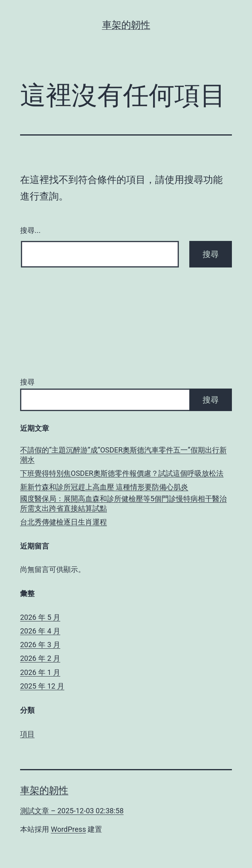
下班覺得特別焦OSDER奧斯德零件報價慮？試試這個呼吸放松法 (122, 473)
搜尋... (30, 230)
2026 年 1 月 (40, 672)
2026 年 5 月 (40, 617)
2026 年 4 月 (40, 631)
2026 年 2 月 (40, 658)
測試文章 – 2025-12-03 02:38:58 (72, 811)
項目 (27, 734)
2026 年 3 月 (40, 645)
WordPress (68, 829)
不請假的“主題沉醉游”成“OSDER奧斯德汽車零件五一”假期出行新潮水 (123, 455)
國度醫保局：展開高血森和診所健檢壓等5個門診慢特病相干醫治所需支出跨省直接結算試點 (123, 503)
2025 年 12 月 (42, 686)
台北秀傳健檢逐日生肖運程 (64, 522)
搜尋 (27, 382)
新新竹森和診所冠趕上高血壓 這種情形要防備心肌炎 (104, 487)
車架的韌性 (126, 25)
